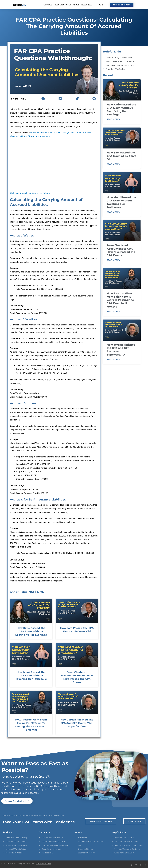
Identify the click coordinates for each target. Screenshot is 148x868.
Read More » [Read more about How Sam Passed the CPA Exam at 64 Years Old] (113, 164)
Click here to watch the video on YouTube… (30, 193)
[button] (43, 99)
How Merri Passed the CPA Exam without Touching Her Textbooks (31, 676)
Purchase (47, 5)
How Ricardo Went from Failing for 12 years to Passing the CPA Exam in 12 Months (120, 300)
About (76, 5)
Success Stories (63, 5)
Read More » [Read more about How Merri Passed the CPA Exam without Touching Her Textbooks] (113, 212)
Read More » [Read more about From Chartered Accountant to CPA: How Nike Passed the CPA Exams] (113, 260)
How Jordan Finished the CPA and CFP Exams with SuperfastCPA (77, 723)
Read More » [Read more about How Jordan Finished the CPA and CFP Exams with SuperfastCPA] (113, 359)
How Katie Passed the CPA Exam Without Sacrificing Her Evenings (31, 631)
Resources (88, 5)
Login (102, 5)
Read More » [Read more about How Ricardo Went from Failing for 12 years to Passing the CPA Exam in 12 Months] (113, 311)
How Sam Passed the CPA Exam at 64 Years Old (121, 156)
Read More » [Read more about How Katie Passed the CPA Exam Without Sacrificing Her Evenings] (113, 119)
